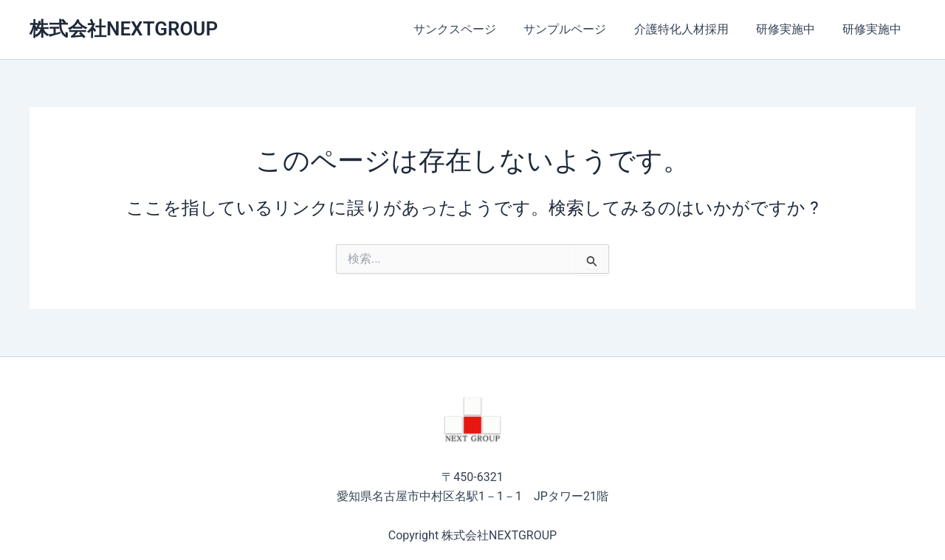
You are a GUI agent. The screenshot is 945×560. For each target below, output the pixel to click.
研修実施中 (791, 29)
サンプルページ (579, 29)
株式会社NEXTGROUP (124, 29)
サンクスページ (472, 29)
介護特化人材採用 (691, 29)
